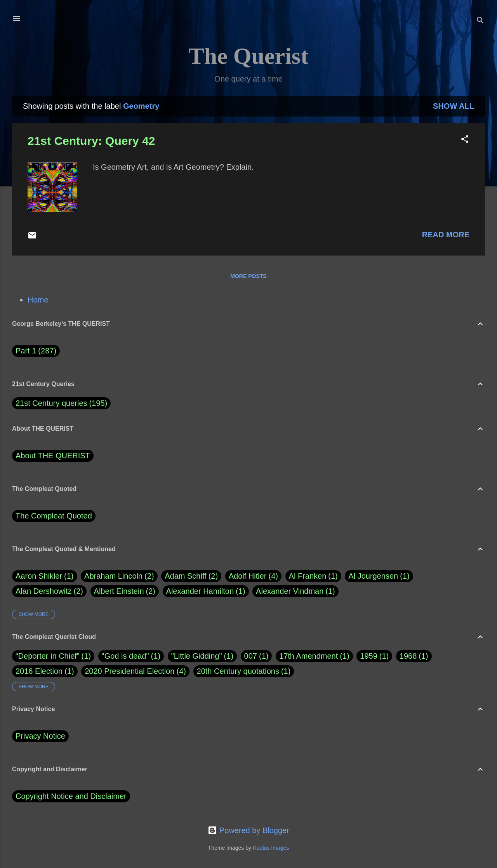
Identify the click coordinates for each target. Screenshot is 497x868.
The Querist (248, 56)
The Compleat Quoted (54, 516)
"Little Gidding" (197, 656)
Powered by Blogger (248, 830)
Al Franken (313, 576)
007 (251, 656)
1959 (369, 656)
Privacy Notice (40, 736)
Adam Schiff (191, 576)
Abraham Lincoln (119, 576)
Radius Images (271, 848)
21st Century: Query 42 (91, 141)
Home (38, 300)
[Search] (480, 21)
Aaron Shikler (45, 576)
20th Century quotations (238, 671)
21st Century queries (51, 403)
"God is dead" (125, 656)
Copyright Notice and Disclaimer (71, 796)
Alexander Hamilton (206, 591)
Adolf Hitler (253, 576)
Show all (454, 106)
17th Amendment (308, 656)
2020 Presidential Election (129, 671)
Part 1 (36, 351)
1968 (408, 656)
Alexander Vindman (295, 591)
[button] (465, 140)
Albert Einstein (125, 591)
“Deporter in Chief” (48, 656)
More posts (248, 276)
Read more (446, 235)
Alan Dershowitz (49, 591)
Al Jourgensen (379, 576)
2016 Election (39, 671)
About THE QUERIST (53, 456)
